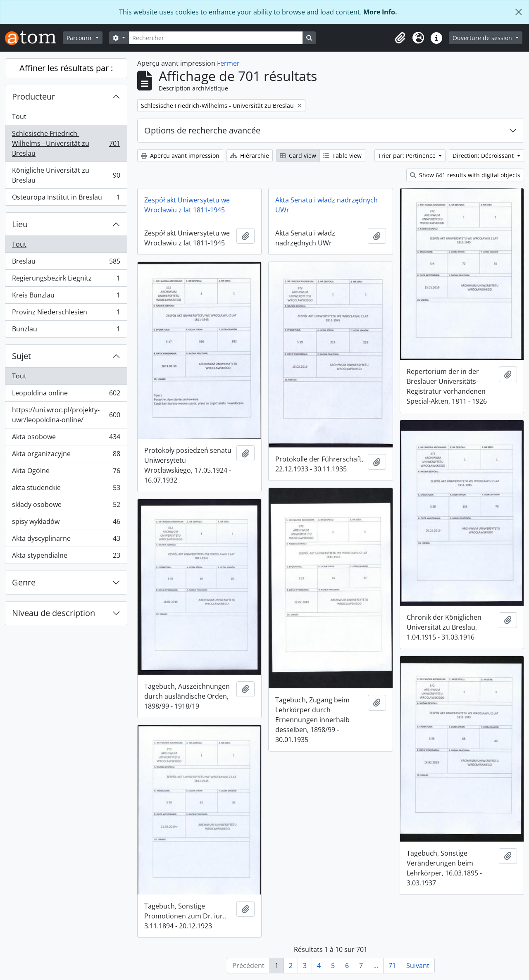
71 (392, 966)
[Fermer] (519, 12)
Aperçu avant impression (180, 156)
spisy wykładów (66, 523)
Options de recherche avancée (202, 130)
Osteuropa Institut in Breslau (66, 199)
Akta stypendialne (66, 557)
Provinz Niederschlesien (66, 314)
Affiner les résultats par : (66, 68)
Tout (19, 117)
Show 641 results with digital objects (465, 175)
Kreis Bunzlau (66, 297)
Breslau (66, 263)
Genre (24, 582)
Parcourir (80, 38)
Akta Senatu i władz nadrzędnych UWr (326, 205)
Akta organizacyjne (66, 456)
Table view (342, 156)
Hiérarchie (250, 156)
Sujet (21, 356)
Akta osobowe (66, 439)
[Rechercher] (216, 38)
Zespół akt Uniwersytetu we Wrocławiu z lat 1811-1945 (187, 205)
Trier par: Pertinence (408, 156)
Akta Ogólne (66, 472)
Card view (298, 156)
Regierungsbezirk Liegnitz (66, 280)
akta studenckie (66, 489)
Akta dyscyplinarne (66, 540)
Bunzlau (66, 331)
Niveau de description (54, 613)
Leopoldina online (66, 395)
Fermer (228, 63)
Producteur (33, 96)
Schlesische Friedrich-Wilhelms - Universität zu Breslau (66, 143)
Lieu (20, 224)
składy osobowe (66, 506)
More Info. (380, 12)
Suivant (418, 966)
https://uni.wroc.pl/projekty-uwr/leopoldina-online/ (66, 415)
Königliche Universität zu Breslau (66, 175)
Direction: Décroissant (484, 156)
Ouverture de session (483, 38)
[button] (400, 38)
